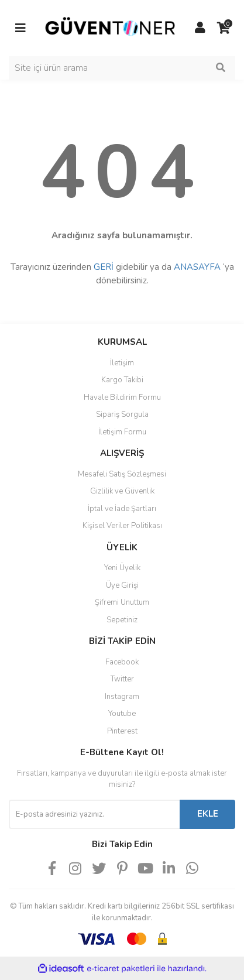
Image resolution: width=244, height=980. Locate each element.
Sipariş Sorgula (122, 414)
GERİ (104, 267)
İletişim (122, 363)
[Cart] (224, 28)
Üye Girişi (122, 585)
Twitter (122, 679)
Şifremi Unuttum (122, 602)
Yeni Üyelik (122, 568)
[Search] (122, 68)
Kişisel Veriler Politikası (122, 526)
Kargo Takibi (122, 380)
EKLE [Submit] (208, 814)
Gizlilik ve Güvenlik (122, 491)
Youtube (122, 714)
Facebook (122, 662)
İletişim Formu (122, 432)
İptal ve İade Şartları (122, 509)
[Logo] (110, 28)
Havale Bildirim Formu (122, 398)
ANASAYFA (197, 267)
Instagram (122, 697)
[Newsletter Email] (94, 814)
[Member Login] (200, 28)
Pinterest (122, 731)
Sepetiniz (122, 620)
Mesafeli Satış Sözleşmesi (122, 474)
